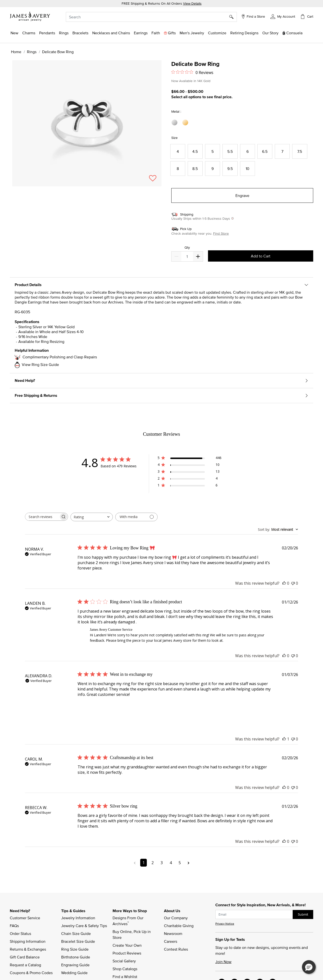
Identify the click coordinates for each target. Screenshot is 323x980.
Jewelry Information (78, 918)
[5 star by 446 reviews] (190, 459)
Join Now (223, 962)
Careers (171, 941)
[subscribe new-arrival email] (254, 914)
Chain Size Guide (76, 933)
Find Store (221, 233)
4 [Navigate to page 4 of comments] (171, 863)
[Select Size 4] (178, 151)
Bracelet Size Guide (78, 941)
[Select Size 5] (213, 151)
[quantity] (187, 256)
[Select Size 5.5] (230, 151)
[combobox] (151, 17)
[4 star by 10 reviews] (190, 466)
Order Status (20, 933)
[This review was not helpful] (293, 583)
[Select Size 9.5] (230, 169)
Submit (303, 914)
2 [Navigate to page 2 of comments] (153, 863)
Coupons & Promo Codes (31, 973)
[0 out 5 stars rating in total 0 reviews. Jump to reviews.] (192, 72)
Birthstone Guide (76, 957)
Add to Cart (261, 256)
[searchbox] (42, 517)
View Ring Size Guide (40, 364)
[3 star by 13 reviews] (190, 472)
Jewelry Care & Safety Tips (84, 926)
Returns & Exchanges (28, 949)
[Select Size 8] (178, 169)
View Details (192, 3)
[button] (283, 16)
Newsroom (173, 933)
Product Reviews (127, 953)
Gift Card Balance (25, 957)
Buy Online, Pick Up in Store (132, 934)
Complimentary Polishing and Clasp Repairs (60, 357)
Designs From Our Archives (128, 921)
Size (174, 138)
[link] (244, 33)
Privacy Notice (225, 924)
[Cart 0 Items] (307, 16)
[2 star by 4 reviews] (190, 479)
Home (16, 52)
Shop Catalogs (125, 969)
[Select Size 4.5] (195, 151)
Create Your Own (127, 945)
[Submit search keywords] (233, 17)
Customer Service (25, 918)
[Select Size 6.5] (265, 151)
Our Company (176, 918)
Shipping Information (28, 941)
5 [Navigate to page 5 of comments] (180, 863)
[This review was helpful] (284, 583)
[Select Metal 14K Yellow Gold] (186, 123)
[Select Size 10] (248, 169)
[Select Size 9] (213, 169)
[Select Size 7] (282, 151)
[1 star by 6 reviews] (190, 486)
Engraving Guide (75, 965)
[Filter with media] (136, 517)
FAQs (14, 926)
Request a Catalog (25, 965)
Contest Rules (176, 949)
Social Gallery (124, 961)
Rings (32, 52)
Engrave (242, 195)
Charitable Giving (179, 926)
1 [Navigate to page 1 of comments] (144, 863)
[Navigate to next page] (189, 863)
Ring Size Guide (75, 949)
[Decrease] (198, 256)
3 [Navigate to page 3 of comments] (162, 863)
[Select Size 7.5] (300, 151)
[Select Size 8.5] (195, 169)
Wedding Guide (74, 973)
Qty (187, 248)
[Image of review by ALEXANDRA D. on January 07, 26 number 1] (90, 710)
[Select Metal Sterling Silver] (175, 123)
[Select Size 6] (248, 151)
